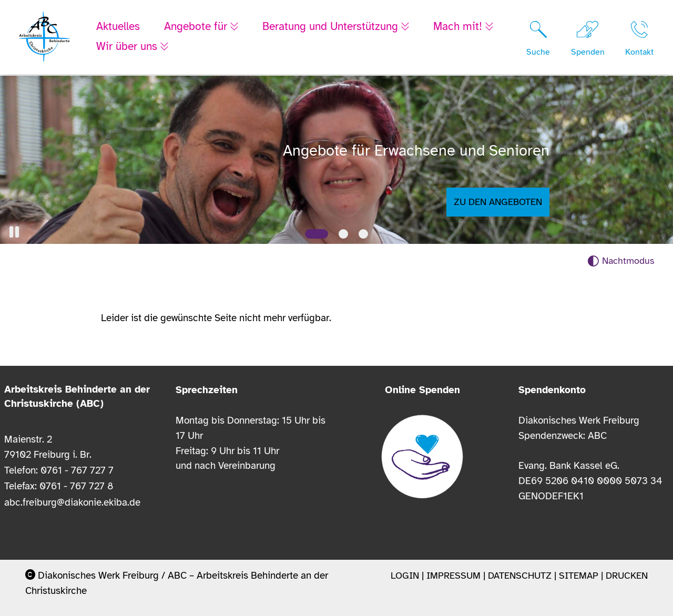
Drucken (627, 576)
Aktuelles (118, 27)
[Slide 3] (363, 234)
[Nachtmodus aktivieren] (621, 261)
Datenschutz (520, 576)
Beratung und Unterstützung (334, 27)
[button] (14, 232)
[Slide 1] (317, 234)
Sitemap (579, 576)
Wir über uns (128, 47)
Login (405, 576)
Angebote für (197, 27)
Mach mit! (465, 27)
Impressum (453, 576)
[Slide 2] (343, 234)
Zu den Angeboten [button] (498, 202)
